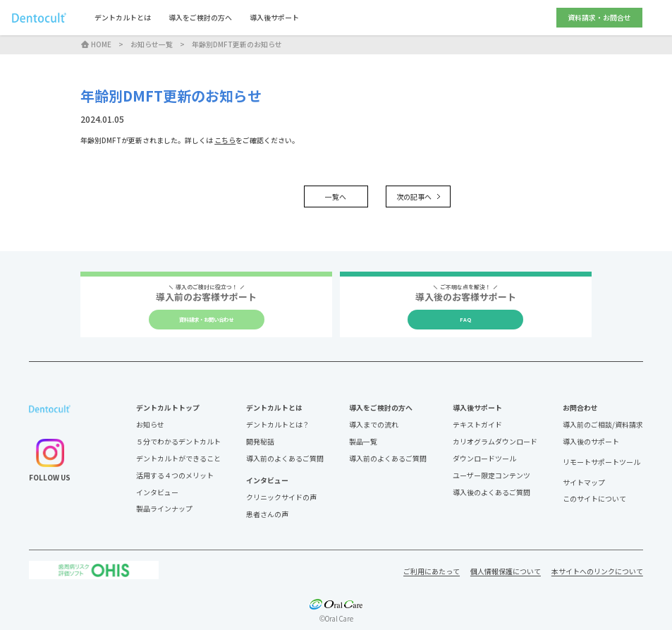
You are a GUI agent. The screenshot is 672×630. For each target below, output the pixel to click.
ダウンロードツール (484, 458)
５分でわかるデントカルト (178, 441)
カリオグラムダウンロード (495, 441)
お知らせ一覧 (152, 44)
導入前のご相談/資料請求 (603, 424)
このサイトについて (594, 498)
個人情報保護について (506, 571)
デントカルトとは (123, 18)
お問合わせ (580, 407)
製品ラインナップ (164, 508)
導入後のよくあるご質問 (491, 492)
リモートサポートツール (601, 462)
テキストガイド (477, 424)
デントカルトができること (178, 458)
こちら (225, 140)
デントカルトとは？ (278, 424)
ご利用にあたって (432, 571)
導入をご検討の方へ (200, 18)
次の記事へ (418, 196)
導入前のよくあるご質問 (285, 458)
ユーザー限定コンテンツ (491, 475)
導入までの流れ (374, 424)
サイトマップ (584, 482)
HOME (96, 44)
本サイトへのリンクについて (597, 571)
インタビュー (157, 492)
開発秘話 (260, 441)
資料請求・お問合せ (599, 17)
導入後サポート (274, 18)
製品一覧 (363, 441)
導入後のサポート (591, 441)
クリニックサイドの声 (281, 497)
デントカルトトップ (168, 407)
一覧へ (336, 196)
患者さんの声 (267, 514)
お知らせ (150, 424)
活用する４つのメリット (175, 475)
